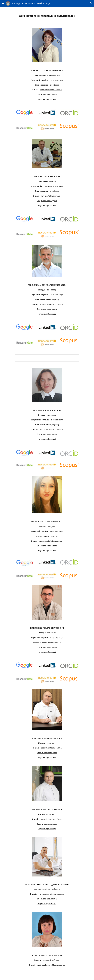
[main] (47, 16)
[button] (3, 3)
